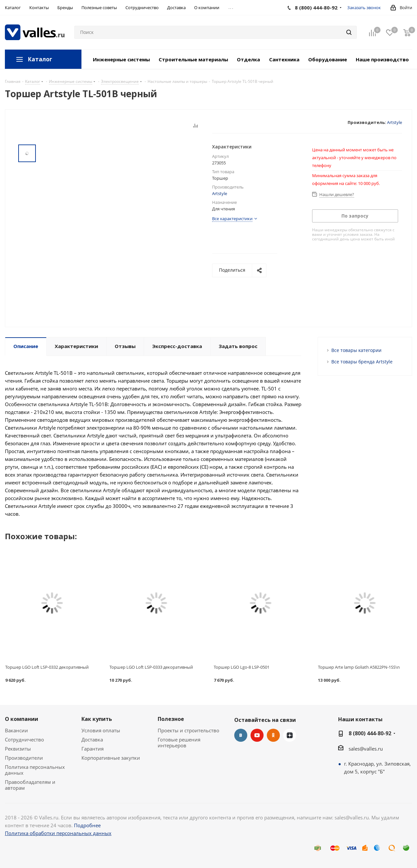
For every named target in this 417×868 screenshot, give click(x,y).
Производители (24, 758)
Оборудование (328, 59)
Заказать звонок (364, 8)
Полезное (171, 719)
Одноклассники (273, 735)
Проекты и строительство (188, 730)
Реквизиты (18, 749)
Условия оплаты (101, 730)
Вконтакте (241, 735)
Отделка (248, 59)
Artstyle (395, 122)
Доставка (92, 739)
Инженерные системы (121, 59)
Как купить (97, 719)
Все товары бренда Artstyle (362, 362)
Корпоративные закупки (111, 758)
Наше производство (382, 59)
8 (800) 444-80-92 (370, 733)
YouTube (257, 735)
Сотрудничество (24, 739)
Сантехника (284, 59)
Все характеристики (232, 219)
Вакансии (16, 730)
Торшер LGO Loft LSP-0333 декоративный (151, 667)
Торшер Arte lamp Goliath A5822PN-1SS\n (359, 667)
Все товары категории (356, 350)
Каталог (40, 59)
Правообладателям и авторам (30, 785)
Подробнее (87, 825)
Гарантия (93, 749)
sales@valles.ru (366, 749)
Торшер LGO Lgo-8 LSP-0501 (242, 667)
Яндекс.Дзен (290, 735)
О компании (22, 719)
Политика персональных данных (35, 770)
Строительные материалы (193, 59)
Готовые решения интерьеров (179, 742)
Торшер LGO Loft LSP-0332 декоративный (47, 667)
